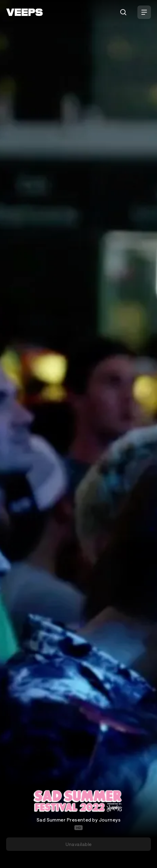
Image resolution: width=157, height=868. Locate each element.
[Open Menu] (144, 12)
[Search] (123, 12)
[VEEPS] (24, 12)
